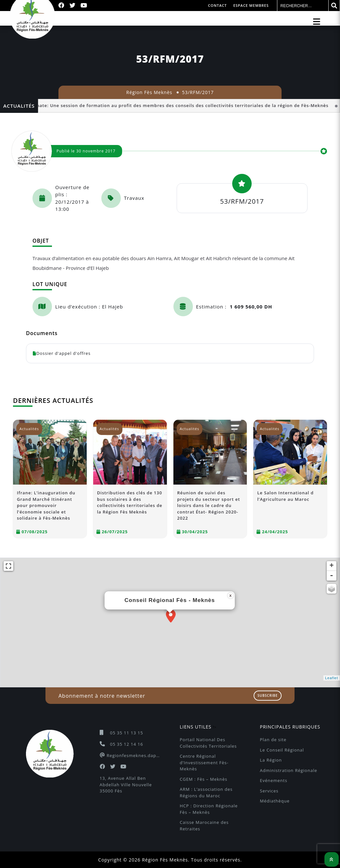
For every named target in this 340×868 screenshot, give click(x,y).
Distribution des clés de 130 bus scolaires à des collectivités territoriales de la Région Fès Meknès (130, 502)
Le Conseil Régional (282, 750)
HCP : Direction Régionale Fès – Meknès (210, 809)
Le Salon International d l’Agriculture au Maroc (285, 496)
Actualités (29, 429)
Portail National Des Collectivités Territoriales (208, 743)
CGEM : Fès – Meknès (204, 779)
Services (269, 791)
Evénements (273, 780)
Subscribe (268, 695)
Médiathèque (275, 801)
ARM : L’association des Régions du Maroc (207, 792)
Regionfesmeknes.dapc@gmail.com (133, 755)
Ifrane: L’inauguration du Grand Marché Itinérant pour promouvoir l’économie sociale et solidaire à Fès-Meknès (46, 505)
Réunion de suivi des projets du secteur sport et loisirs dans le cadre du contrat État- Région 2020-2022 (209, 505)
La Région (271, 760)
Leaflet (332, 678)
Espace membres (251, 5)
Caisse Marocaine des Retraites (205, 826)
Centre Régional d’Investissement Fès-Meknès (204, 762)
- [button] (332, 576)
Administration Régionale (288, 770)
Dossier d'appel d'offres (62, 353)
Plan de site (273, 740)
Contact (218, 5)
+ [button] (332, 566)
